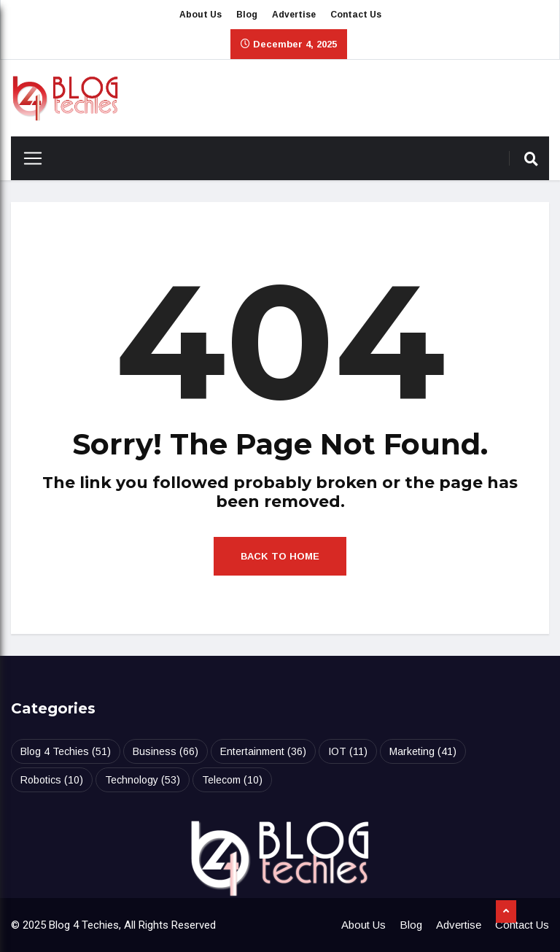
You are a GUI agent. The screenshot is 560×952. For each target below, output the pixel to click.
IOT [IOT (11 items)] (348, 751)
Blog (247, 15)
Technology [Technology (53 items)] (143, 780)
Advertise (294, 15)
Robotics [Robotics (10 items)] (52, 780)
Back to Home (280, 556)
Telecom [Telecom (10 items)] (232, 780)
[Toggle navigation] (27, 158)
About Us (201, 15)
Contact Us (356, 15)
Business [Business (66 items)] (166, 751)
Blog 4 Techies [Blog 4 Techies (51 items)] (66, 751)
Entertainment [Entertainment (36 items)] (263, 751)
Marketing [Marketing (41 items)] (423, 751)
